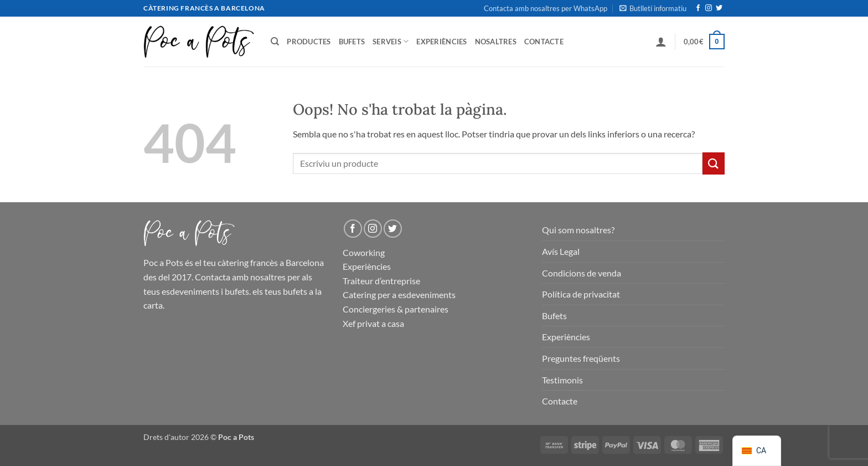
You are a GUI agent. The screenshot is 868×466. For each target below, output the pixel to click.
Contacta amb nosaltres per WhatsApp (546, 8)
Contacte (544, 42)
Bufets (352, 42)
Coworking (364, 252)
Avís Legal (561, 251)
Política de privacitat (581, 294)
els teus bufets (280, 291)
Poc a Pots (163, 262)
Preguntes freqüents (581, 358)
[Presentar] (714, 163)
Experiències (441, 42)
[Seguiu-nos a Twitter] (719, 8)
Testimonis (562, 380)
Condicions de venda (582, 273)
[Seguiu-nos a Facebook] (698, 8)
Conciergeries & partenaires (396, 309)
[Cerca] (275, 42)
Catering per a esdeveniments (399, 295)
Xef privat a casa (373, 323)
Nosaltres (496, 42)
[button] (653, 8)
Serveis (391, 41)
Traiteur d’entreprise (381, 281)
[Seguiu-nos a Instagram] (709, 8)
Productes (309, 42)
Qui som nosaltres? (578, 230)
